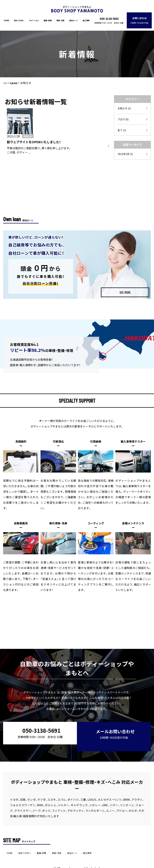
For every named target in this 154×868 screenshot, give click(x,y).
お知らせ (125, 104)
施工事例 (87, 18)
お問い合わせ (141, 18)
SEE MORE (125, 262)
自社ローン (74, 18)
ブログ (124, 115)
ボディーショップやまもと (70, 866)
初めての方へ (17, 18)
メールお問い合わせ (114, 700)
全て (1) (123, 127)
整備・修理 (47, 18)
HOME (4, 18)
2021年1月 (126, 151)
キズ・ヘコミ (33, 18)
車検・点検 (60, 18)
